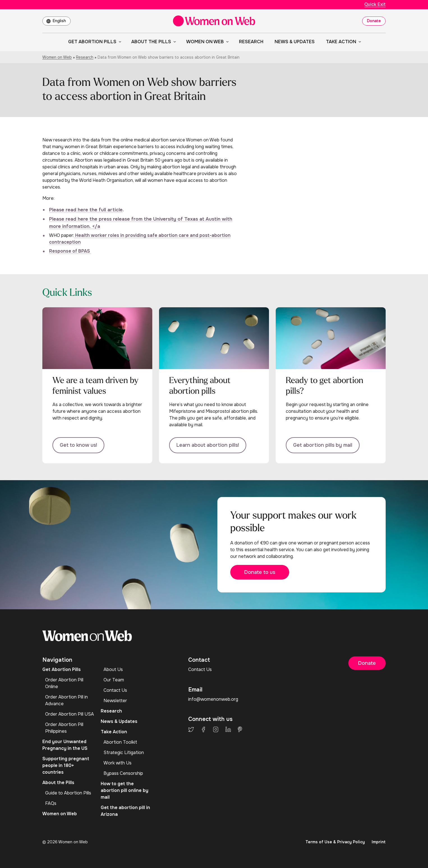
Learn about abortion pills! (208, 445)
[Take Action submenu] (359, 42)
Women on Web (57, 57)
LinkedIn (228, 729)
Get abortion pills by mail (323, 445)
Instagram (216, 729)
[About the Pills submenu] (174, 42)
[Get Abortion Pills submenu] (119, 42)
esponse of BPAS (72, 251)
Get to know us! (78, 445)
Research (85, 57)
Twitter (191, 729)
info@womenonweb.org (213, 699)
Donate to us (260, 572)
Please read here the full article (86, 210)
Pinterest (240, 729)
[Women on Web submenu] (226, 42)
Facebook (203, 729)
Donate (374, 21)
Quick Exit (375, 4)
